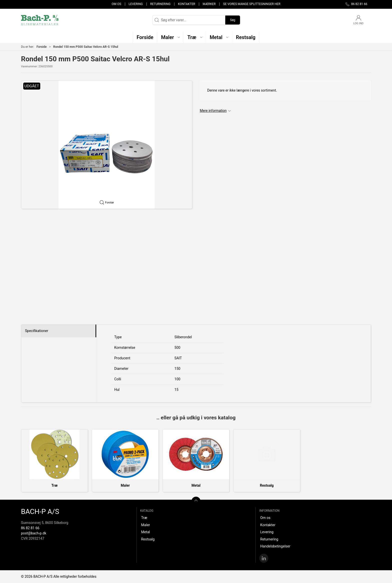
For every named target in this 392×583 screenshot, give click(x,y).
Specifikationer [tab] (37, 331)
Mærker (209, 4)
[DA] (40, 20)
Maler (125, 485)
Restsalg (267, 485)
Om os (116, 4)
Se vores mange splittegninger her (252, 4)
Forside (42, 47)
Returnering (160, 4)
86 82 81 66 (30, 528)
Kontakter (187, 4)
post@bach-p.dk (34, 533)
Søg (233, 20)
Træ (54, 485)
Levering (135, 4)
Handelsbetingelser (275, 546)
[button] (170, 37)
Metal (196, 485)
